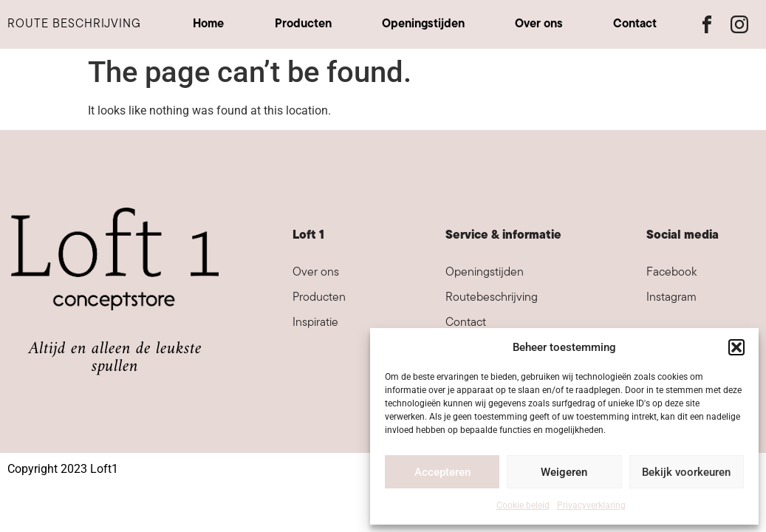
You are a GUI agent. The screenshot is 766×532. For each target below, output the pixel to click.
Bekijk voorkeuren (686, 472)
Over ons (539, 24)
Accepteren (442, 472)
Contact (635, 24)
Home (208, 24)
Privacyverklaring (591, 505)
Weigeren (564, 472)
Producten (303, 24)
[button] (736, 347)
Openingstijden (423, 24)
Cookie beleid (523, 505)
